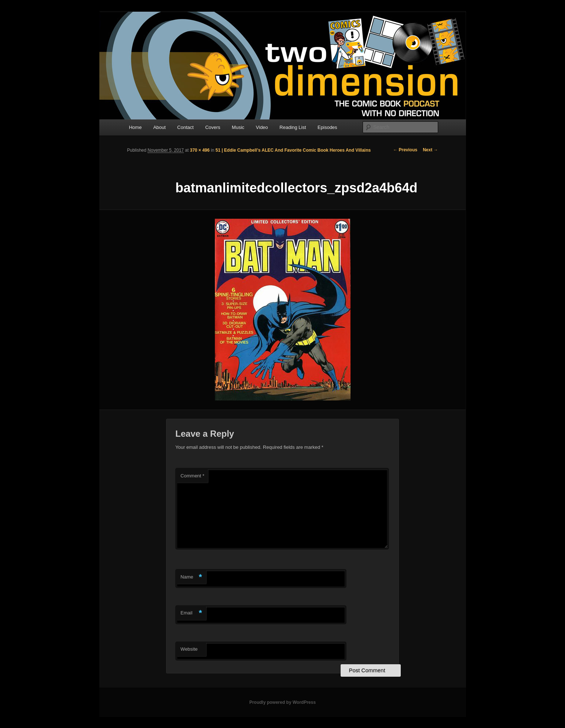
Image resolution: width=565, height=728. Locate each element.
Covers (213, 127)
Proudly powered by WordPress (282, 702)
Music (238, 127)
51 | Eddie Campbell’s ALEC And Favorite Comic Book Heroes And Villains (293, 150)
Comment (192, 476)
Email (191, 613)
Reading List (293, 127)
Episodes (327, 127)
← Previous (405, 150)
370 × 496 (200, 150)
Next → (430, 150)
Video (262, 127)
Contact (185, 127)
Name (191, 577)
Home (135, 127)
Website (189, 649)
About (159, 127)
